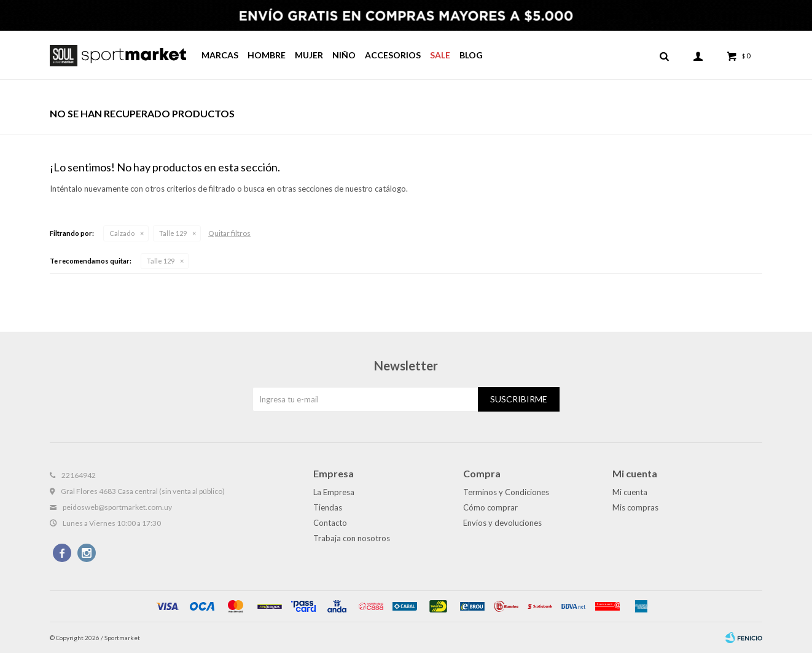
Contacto (330, 523)
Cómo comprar (490, 507)
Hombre (267, 55)
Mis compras (635, 507)
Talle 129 (173, 233)
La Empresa (334, 492)
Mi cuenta (630, 492)
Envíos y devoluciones (502, 523)
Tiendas (328, 507)
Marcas (220, 55)
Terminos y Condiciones (506, 492)
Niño (344, 55)
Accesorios (393, 55)
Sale (440, 55)
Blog (471, 55)
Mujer (309, 55)
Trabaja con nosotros (352, 538)
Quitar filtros (229, 233)
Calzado (122, 233)
